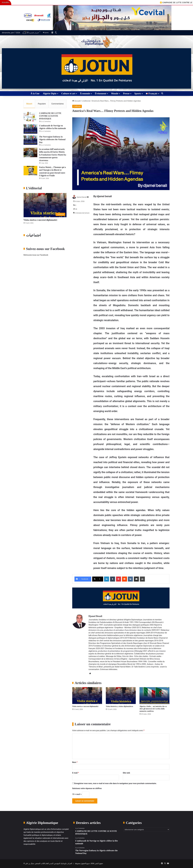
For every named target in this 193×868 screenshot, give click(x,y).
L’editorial (86, 101)
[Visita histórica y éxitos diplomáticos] (121, 696)
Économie (85, 93)
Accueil (76, 101)
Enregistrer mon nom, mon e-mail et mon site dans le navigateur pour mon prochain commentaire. (115, 783)
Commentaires (58, 104)
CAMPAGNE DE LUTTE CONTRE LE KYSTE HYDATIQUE (50, 116)
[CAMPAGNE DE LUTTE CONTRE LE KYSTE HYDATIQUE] (30, 117)
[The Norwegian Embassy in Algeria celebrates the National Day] (30, 140)
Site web (126, 773)
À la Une (35, 93)
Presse (126, 93)
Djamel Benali (82, 197)
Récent (29, 104)
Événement (101, 93)
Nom (75, 762)
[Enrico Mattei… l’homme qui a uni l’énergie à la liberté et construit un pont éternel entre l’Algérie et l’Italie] (30, 171)
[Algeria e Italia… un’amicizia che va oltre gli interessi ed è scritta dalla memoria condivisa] (154, 696)
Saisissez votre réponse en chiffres (87, 788)
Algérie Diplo (50, 93)
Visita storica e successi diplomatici (85, 706)
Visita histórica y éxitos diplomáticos (119, 706)
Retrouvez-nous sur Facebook (36, 255)
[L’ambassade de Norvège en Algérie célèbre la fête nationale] (30, 129)
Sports (138, 93)
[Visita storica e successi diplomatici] (87, 696)
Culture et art (68, 93)
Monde (115, 93)
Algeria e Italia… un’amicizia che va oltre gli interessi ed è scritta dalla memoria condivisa (153, 709)
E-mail (76, 773)
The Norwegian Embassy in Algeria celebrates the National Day (52, 139)
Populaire (42, 104)
